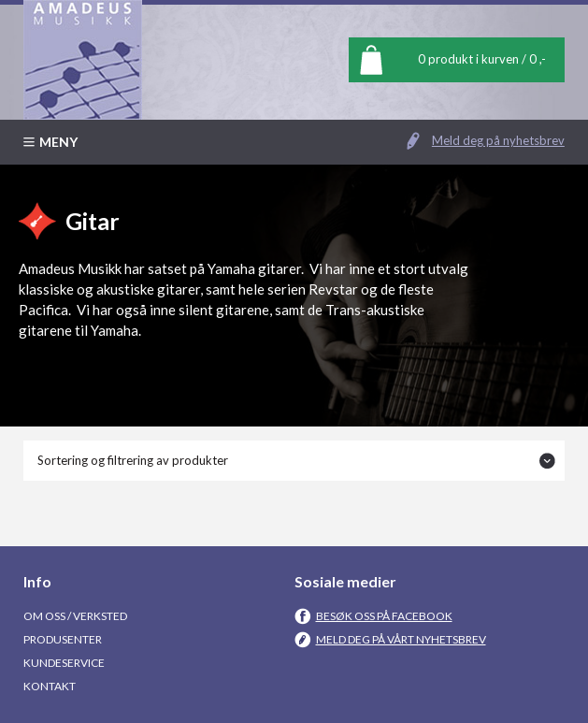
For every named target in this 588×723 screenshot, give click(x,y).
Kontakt (50, 686)
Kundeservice (64, 663)
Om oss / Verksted (75, 616)
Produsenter (63, 639)
